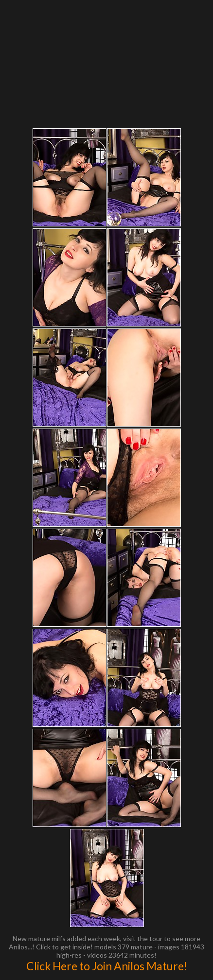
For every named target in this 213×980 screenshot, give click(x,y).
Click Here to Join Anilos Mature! (107, 966)
